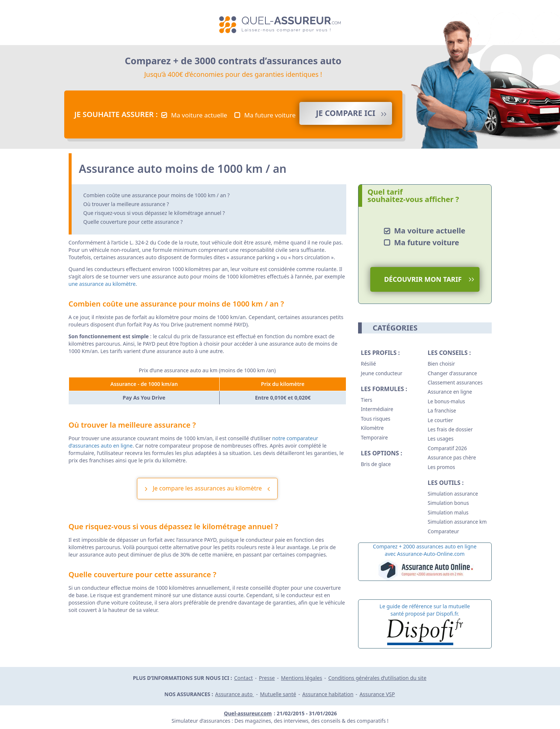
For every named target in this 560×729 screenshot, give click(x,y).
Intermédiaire (377, 409)
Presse (267, 678)
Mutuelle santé (278, 694)
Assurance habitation (328, 694)
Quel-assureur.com (248, 713)
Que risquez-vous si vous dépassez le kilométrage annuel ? (154, 213)
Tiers (367, 400)
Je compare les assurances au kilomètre (207, 488)
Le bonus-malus (446, 401)
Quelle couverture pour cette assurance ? (133, 222)
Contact (243, 678)
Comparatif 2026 (447, 448)
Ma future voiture (270, 115)
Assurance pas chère (452, 457)
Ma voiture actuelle (199, 115)
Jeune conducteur (382, 373)
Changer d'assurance (453, 373)
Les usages (441, 439)
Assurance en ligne (450, 392)
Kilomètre (372, 428)
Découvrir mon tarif (423, 279)
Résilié (369, 364)
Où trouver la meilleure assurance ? (126, 204)
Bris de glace (376, 464)
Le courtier (441, 420)
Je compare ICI (346, 113)
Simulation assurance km (457, 522)
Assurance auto (235, 694)
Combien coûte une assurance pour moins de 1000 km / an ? (157, 195)
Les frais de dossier (450, 429)
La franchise (442, 410)
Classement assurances (455, 382)
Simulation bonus (449, 503)
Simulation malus (448, 512)
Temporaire (375, 437)
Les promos (442, 467)
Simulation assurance (453, 494)
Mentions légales (302, 678)
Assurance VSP (377, 694)
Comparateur (444, 531)
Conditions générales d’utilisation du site (377, 678)
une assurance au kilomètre (102, 284)
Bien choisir (442, 364)
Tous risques (376, 419)
